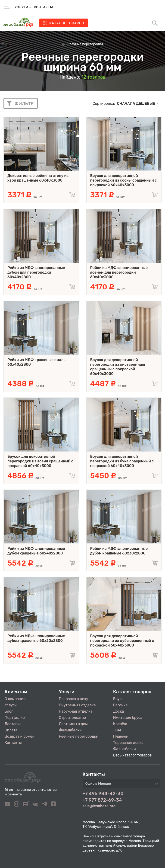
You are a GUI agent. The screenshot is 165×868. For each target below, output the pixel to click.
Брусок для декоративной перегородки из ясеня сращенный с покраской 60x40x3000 (40, 461)
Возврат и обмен (20, 736)
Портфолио (15, 718)
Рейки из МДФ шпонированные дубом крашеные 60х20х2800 (36, 638)
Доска (119, 711)
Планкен (121, 736)
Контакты (43, 7)
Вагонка (120, 705)
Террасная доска (128, 743)
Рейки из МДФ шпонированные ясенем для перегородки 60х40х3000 (119, 272)
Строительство (72, 718)
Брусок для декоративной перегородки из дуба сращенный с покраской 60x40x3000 (122, 641)
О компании (15, 699)
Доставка (13, 724)
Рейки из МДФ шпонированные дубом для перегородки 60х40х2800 (36, 272)
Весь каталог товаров (132, 755)
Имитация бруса (128, 718)
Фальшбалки (70, 730)
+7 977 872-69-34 (102, 800)
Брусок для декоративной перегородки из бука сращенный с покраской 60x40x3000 (122, 461)
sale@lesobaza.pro (99, 806)
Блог (9, 711)
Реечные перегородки (78, 736)
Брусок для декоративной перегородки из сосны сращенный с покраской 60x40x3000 (124, 180)
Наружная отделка (76, 711)
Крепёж (120, 724)
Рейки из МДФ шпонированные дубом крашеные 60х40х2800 (36, 551)
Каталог (67, 23)
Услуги (11, 705)
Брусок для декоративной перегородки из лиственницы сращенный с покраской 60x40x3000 (118, 367)
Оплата (11, 730)
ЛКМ (117, 730)
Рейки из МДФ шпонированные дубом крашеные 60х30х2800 (119, 551)
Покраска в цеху (73, 699)
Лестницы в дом (73, 724)
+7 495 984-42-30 (103, 794)
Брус (117, 699)
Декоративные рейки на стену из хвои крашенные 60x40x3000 (38, 178)
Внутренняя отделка (77, 705)
